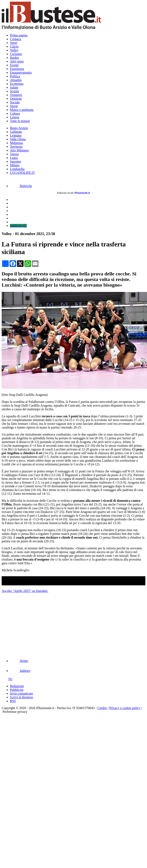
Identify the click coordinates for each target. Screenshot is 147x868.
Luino (14, 158)
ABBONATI (18, 226)
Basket (14, 58)
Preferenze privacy (15, 712)
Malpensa (16, 143)
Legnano (16, 135)
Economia (17, 84)
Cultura (15, 113)
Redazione (17, 686)
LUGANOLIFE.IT (22, 173)
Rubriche (21, 186)
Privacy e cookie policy (125, 708)
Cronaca (15, 39)
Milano (15, 165)
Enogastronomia (21, 73)
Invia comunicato (22, 693)
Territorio (16, 147)
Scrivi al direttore (22, 697)
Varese (14, 154)
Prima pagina (19, 35)
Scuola (14, 91)
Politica (15, 76)
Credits (102, 708)
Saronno (15, 161)
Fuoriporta (17, 69)
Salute (14, 87)
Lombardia (17, 169)
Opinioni (16, 99)
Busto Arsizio (19, 128)
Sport (14, 43)
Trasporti (16, 95)
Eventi (14, 65)
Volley (14, 50)
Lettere (15, 117)
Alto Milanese (19, 150)
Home (19, 661)
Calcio (14, 46)
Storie (14, 106)
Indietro (20, 671)
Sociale (15, 102)
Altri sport (17, 61)
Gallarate (16, 132)
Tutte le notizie (20, 121)
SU (7, 679)
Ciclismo (16, 54)
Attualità (16, 80)
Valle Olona (18, 139)
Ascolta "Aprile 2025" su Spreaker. (25, 591)
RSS (13, 701)
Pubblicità (17, 690)
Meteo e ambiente (22, 110)
